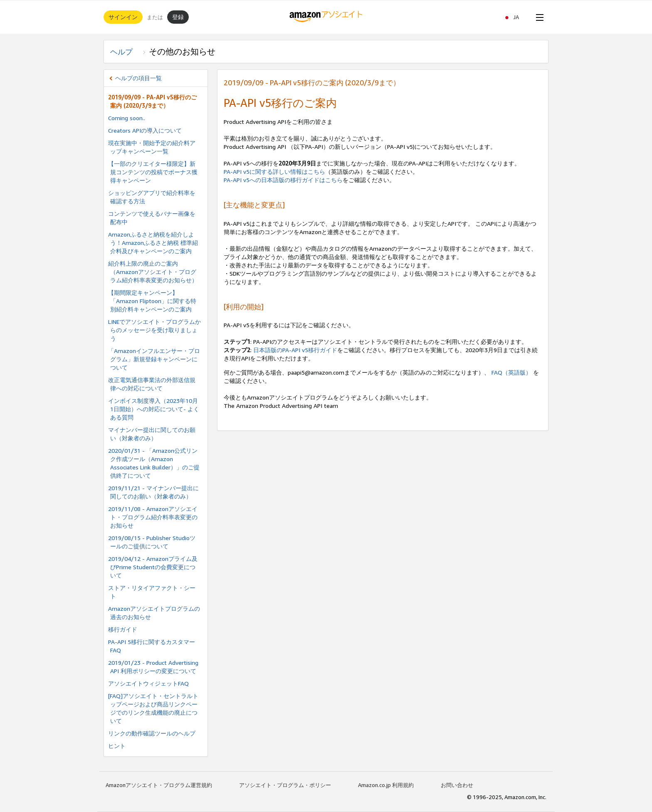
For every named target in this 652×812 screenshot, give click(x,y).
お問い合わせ (457, 785)
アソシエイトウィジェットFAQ (148, 683)
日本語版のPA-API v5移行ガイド (295, 350)
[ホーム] (326, 17)
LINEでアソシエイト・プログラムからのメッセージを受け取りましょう (154, 330)
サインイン (123, 17)
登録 (178, 17)
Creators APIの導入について (145, 130)
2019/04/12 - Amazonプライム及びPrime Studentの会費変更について (153, 567)
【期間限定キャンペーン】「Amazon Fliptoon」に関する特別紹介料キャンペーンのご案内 (152, 301)
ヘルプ (125, 52)
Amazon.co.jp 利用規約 (386, 785)
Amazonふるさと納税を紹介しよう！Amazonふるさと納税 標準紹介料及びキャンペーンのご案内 (153, 243)
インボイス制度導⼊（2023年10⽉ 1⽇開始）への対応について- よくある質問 (154, 409)
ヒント (117, 746)
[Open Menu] (538, 17)
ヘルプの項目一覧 (138, 78)
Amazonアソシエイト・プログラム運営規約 (159, 785)
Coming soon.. (127, 118)
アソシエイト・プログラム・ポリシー (285, 785)
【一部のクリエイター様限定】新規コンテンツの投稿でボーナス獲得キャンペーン (153, 172)
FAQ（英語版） (512, 372)
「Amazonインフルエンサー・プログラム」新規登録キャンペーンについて (154, 359)
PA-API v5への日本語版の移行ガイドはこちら (283, 180)
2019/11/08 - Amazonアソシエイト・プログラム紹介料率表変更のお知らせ (153, 517)
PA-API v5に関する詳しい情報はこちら (274, 172)
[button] (515, 17)
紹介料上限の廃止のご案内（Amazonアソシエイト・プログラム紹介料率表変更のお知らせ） (153, 272)
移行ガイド (123, 629)
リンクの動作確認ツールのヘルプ (152, 733)
